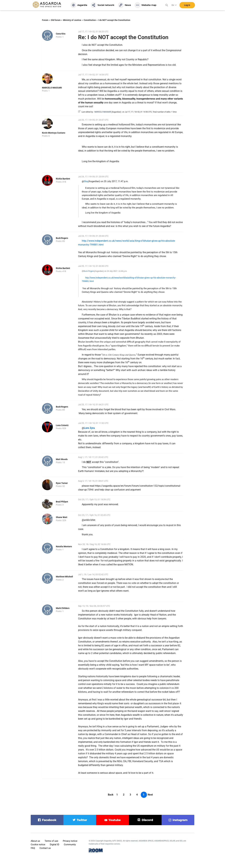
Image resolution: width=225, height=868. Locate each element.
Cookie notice (38, 845)
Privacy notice (70, 841)
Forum (45, 20)
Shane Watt (62, 517)
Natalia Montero (64, 546)
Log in (187, 6)
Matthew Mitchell (64, 577)
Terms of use (51, 841)
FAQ (33, 848)
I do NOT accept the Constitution (114, 20)
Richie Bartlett (63, 179)
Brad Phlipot (62, 502)
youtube (115, 820)
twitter (82, 820)
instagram (180, 820)
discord (147, 820)
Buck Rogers (62, 238)
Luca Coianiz (62, 425)
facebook (49, 820)
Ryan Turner (62, 483)
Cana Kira (61, 34)
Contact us (45, 848)
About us (35, 841)
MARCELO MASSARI (52, 88)
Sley (86, 181)
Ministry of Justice (72, 20)
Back (111, 795)
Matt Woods (62, 459)
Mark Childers (63, 608)
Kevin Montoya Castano (54, 133)
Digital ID (55, 845)
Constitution (90, 20)
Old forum (56, 20)
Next (150, 795)
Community (70, 845)
